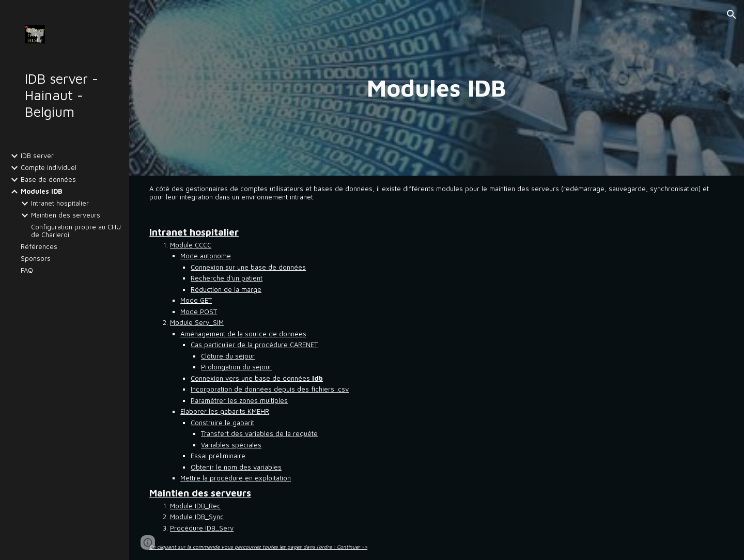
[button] (732, 14)
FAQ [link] (27, 270)
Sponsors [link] (36, 259)
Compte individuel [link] (49, 168)
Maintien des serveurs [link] (66, 215)
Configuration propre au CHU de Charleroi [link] (76, 231)
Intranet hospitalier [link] (60, 203)
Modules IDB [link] (42, 191)
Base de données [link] (48, 180)
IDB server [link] (37, 156)
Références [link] (39, 247)
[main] (436, 88)
